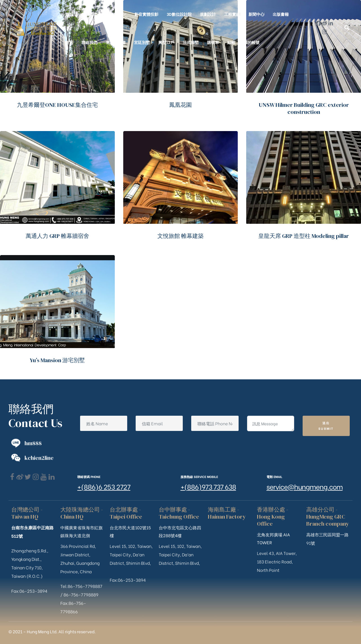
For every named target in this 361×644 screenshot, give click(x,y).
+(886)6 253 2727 (104, 486)
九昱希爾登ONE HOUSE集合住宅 (57, 105)
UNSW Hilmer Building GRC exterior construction (304, 108)
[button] (347, 28)
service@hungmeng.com (305, 486)
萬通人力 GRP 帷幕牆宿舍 (57, 236)
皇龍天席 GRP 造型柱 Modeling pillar (304, 236)
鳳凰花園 (180, 105)
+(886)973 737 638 (208, 486)
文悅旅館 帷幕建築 (180, 236)
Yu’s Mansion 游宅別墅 (57, 360)
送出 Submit (326, 426)
